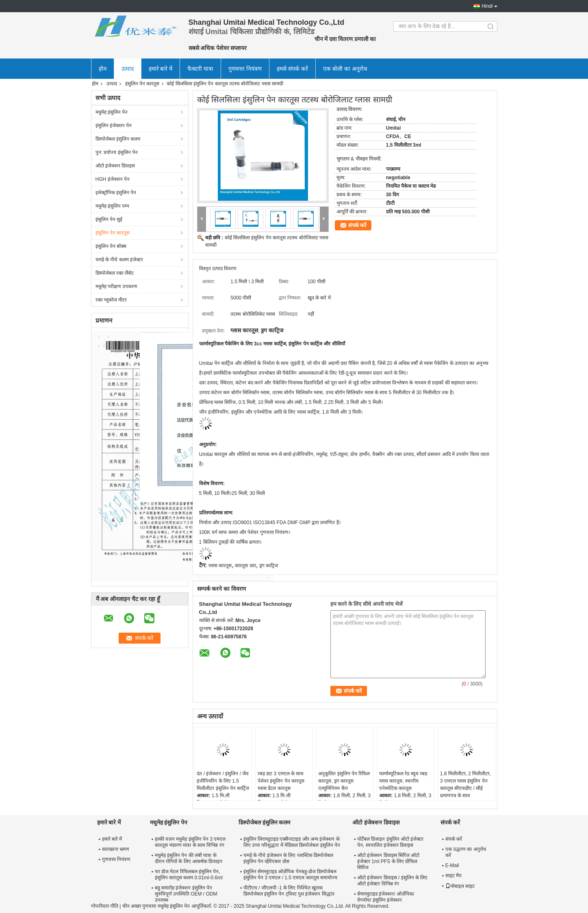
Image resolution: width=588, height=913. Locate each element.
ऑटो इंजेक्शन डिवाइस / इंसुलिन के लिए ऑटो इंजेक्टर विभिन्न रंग (392, 881)
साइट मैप (453, 876)
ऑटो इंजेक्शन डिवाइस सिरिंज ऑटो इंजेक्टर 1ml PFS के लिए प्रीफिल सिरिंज (388, 861)
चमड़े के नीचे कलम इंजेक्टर (119, 260)
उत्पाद (128, 69)
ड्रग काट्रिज (269, 566)
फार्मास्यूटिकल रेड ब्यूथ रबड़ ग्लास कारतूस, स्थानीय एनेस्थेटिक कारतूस (403, 781)
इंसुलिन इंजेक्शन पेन (114, 126)
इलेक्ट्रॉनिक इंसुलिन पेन (116, 193)
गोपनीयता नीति (105, 906)
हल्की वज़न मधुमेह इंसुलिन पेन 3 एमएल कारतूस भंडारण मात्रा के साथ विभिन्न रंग (190, 842)
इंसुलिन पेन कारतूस (142, 84)
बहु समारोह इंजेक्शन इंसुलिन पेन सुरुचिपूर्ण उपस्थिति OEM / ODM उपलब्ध (186, 894)
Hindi (487, 6)
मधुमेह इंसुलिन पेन (112, 112)
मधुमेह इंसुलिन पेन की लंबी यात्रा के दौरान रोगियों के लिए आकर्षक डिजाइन (189, 858)
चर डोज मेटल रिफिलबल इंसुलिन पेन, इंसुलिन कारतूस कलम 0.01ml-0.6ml (189, 875)
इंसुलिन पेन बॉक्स (111, 246)
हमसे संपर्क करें (292, 69)
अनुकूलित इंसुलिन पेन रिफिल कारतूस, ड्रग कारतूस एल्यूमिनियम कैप (344, 781)
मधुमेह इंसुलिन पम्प (113, 206)
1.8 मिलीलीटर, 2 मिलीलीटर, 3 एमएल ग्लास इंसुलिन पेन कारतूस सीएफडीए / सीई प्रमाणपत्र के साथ (466, 785)
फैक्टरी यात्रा (200, 69)
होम (103, 69)
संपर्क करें (357, 225)
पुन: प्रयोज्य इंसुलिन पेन (117, 152)
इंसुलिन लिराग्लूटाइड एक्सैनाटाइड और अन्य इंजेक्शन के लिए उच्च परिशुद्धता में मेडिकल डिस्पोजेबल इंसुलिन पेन (292, 842)
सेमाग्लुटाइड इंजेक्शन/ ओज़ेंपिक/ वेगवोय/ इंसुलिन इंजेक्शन (386, 897)
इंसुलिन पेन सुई (109, 219)
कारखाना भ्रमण (116, 849)
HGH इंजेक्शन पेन (113, 179)
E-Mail (452, 865)
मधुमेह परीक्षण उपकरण (117, 286)
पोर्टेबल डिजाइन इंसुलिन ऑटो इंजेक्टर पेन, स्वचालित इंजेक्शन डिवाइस (390, 842)
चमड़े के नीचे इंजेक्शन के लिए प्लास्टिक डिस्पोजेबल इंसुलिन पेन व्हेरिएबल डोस (288, 858)
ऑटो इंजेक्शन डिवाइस (115, 166)
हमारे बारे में (161, 69)
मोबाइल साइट (460, 886)
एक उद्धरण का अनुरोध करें (466, 852)
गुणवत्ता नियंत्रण (245, 69)
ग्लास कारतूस (220, 566)
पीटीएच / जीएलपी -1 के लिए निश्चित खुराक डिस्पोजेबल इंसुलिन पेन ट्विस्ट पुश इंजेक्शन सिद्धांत (289, 891)
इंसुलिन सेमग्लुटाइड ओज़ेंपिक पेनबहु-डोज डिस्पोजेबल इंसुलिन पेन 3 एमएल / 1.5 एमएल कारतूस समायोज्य (290, 875)
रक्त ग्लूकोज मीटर (111, 300)
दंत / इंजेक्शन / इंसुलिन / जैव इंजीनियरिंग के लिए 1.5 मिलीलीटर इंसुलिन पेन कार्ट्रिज (223, 781)
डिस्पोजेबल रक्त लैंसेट (115, 273)
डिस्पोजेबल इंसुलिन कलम (118, 139)
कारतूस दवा (245, 566)
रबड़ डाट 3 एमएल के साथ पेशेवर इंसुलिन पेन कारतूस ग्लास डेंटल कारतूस (281, 781)
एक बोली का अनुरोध (345, 69)
